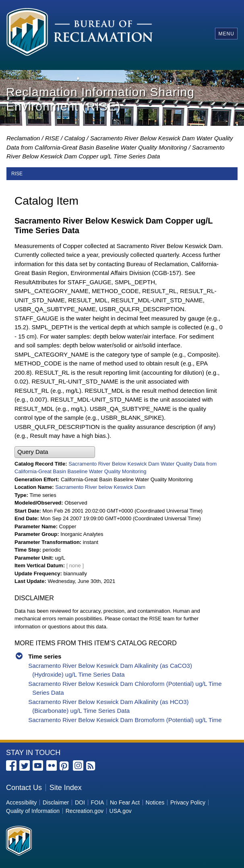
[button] (55, 452)
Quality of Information (33, 811)
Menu (226, 34)
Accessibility (21, 802)
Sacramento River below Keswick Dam (100, 487)
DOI (80, 802)
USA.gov (121, 811)
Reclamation (23, 138)
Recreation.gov (85, 811)
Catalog (74, 138)
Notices (155, 802)
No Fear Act (125, 802)
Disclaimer (56, 802)
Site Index (66, 788)
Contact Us (24, 788)
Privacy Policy (188, 802)
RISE (52, 138)
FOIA (98, 802)
